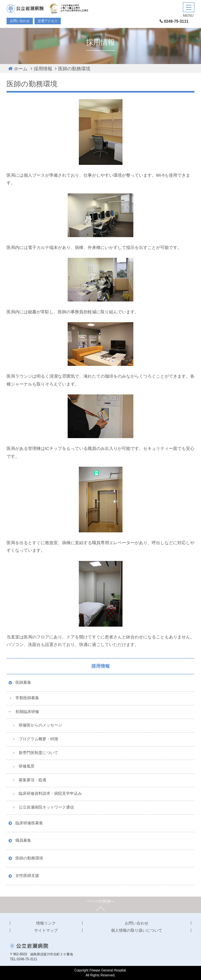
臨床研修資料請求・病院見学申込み (50, 793)
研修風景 (27, 766)
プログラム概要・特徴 (38, 739)
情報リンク (46, 923)
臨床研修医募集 (29, 823)
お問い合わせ (20, 21)
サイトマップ (46, 930)
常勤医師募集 (27, 698)
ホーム (21, 69)
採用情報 (43, 69)
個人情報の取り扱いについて (137, 930)
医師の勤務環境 (74, 69)
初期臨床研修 (27, 712)
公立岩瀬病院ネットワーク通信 (46, 807)
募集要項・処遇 (33, 780)
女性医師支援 (27, 876)
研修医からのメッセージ (40, 725)
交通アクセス (48, 21)
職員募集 (23, 840)
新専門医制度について (38, 753)
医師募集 (23, 682)
